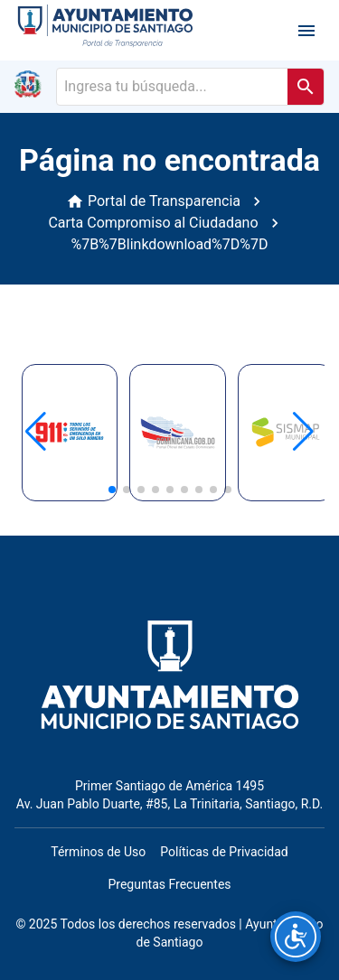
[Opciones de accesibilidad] (296, 937)
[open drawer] (306, 31)
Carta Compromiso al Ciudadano (153, 223)
